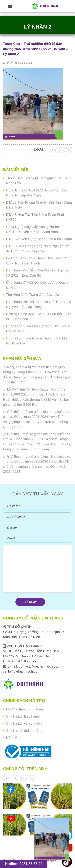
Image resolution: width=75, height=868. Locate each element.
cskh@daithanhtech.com (22, 671)
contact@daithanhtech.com (40, 666)
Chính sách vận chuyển (24, 723)
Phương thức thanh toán (24, 709)
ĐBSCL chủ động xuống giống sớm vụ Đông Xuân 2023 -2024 (36, 467)
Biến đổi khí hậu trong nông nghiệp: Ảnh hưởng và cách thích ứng (37, 377)
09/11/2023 (25, 63)
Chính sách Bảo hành (22, 717)
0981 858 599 (25, 661)
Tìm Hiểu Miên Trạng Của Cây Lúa (32, 295)
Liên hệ (12, 738)
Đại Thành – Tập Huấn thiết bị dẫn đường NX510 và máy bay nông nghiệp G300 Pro (36, 399)
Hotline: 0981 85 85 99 (24, 864)
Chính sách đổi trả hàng (24, 731)
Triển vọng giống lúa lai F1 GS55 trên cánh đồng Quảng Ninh (35, 422)
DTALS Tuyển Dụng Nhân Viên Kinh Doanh (39, 239)
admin (9, 63)
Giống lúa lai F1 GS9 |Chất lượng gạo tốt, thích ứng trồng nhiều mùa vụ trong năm (37, 444)
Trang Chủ (11, 44)
